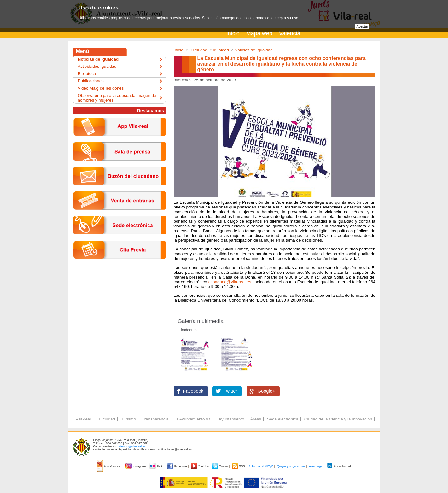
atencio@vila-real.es (132, 446)
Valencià (290, 33)
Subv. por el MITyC (261, 466)
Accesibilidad (339, 466)
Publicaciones (91, 81)
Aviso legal (316, 466)
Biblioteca (87, 74)
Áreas (256, 419)
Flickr (157, 466)
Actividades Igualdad (97, 66)
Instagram (136, 466)
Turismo (129, 419)
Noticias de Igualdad (254, 50)
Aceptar (362, 26)
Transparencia (155, 419)
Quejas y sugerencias (291, 466)
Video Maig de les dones (101, 88)
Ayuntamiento (231, 419)
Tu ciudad (198, 50)
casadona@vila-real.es (230, 282)
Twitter (230, 391)
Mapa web (259, 33)
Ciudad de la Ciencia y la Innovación (338, 419)
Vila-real (83, 419)
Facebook (193, 391)
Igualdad (221, 50)
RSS (239, 466)
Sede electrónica (283, 419)
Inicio (233, 33)
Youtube (200, 466)
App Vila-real (109, 466)
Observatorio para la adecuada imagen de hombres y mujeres (117, 98)
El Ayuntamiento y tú (193, 419)
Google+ (266, 391)
